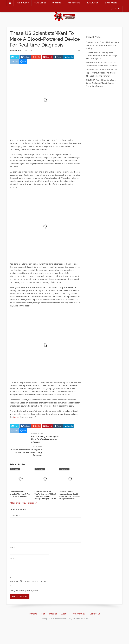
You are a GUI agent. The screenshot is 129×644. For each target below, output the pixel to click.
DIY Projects (111, 3)
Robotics (56, 3)
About (64, 614)
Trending (33, 614)
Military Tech (93, 3)
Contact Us (95, 614)
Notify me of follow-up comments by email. (29, 581)
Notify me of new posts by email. (24, 591)
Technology (23, 3)
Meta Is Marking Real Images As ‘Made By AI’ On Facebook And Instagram (45, 439)
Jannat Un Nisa (15, 50)
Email (13, 558)
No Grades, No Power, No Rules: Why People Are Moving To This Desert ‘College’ (103, 45)
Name (13, 547)
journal (16, 417)
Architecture (73, 3)
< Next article (16, 503)
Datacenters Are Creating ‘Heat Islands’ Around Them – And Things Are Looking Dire (102, 55)
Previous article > (30, 503)
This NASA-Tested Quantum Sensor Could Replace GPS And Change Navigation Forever (102, 83)
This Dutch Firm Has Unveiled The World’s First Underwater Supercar (20, 494)
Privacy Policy (78, 614)
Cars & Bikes (40, 3)
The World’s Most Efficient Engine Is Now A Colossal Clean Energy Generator (26, 452)
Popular (53, 614)
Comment (15, 515)
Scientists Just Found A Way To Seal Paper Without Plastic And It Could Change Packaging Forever (102, 73)
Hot (43, 614)
